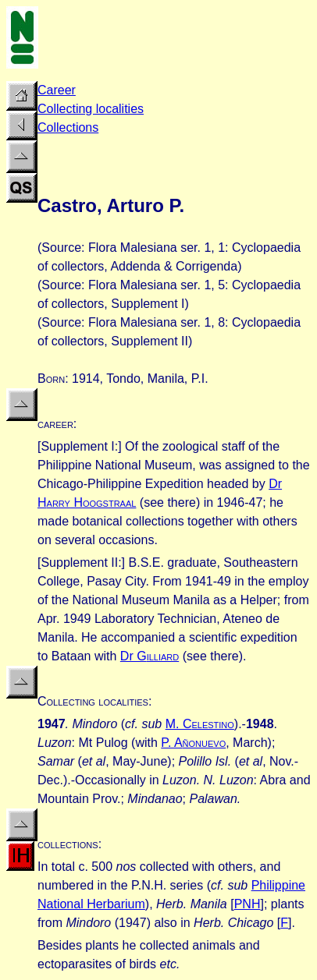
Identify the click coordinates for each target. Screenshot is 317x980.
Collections (68, 127)
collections (68, 844)
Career (57, 90)
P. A (193, 743)
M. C (200, 724)
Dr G (150, 656)
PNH (248, 904)
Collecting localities (91, 109)
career (55, 424)
